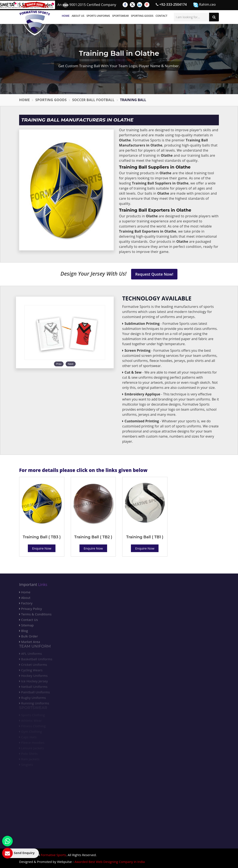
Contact (161, 16)
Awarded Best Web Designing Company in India (110, 862)
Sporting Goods (142, 16)
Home (66, 16)
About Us (78, 16)
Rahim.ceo (204, 5)
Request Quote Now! (154, 274)
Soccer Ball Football (93, 100)
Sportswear (120, 16)
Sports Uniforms (98, 16)
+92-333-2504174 (171, 4)
